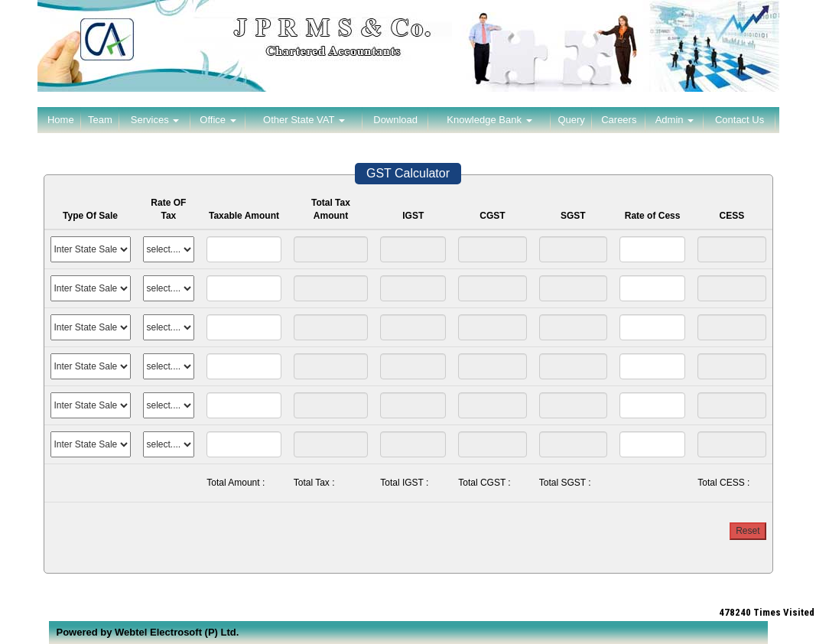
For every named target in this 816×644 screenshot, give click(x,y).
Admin (675, 120)
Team (100, 120)
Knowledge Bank (489, 120)
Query (571, 120)
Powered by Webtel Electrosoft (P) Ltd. (148, 632)
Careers (619, 120)
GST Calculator (408, 173)
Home (61, 120)
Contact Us (740, 120)
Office (218, 120)
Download (395, 120)
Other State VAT (304, 120)
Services (155, 120)
